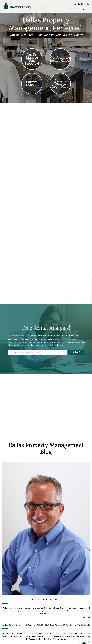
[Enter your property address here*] (37, 353)
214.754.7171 (83, 4)
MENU (87, 10)
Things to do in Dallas (46, 601)
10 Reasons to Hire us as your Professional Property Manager (46, 626)
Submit (76, 353)
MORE (85, 619)
